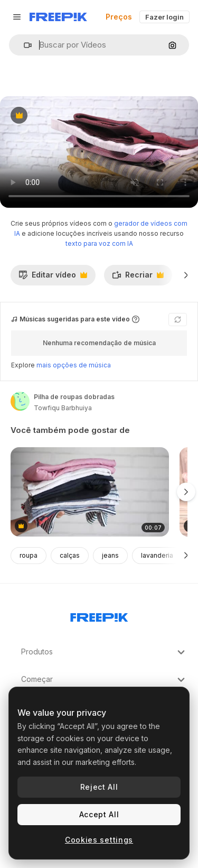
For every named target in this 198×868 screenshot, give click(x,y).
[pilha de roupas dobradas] (90, 492)
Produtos (104, 652)
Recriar (138, 278)
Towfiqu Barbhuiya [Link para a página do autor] (63, 408)
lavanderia (157, 555)
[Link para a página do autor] (20, 401)
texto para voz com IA (99, 243)
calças (70, 555)
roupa (29, 555)
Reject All (99, 787)
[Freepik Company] (99, 615)
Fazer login (164, 17)
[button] (23, 45)
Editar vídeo (53, 278)
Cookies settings (99, 840)
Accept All (99, 814)
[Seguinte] (186, 275)
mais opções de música (74, 365)
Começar (104, 680)
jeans (110, 555)
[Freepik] (58, 17)
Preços (119, 17)
